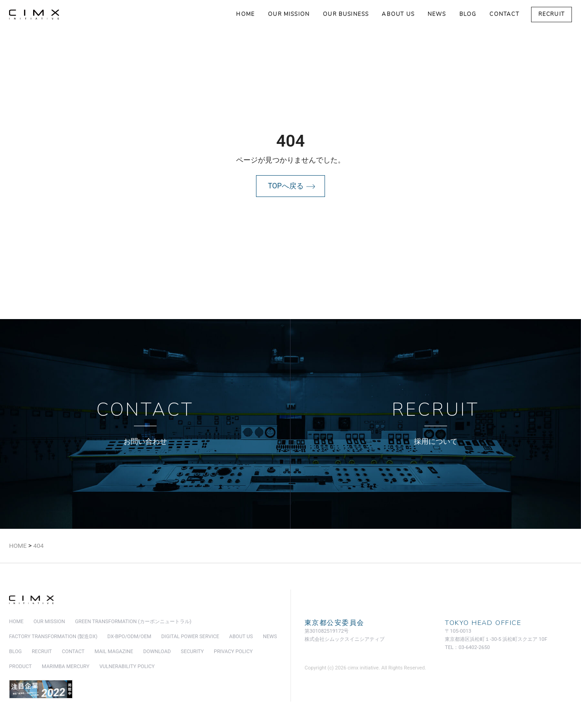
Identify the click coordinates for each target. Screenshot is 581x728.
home (245, 14)
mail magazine (114, 652)
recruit (551, 14)
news (437, 14)
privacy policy (233, 652)
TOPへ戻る (286, 186)
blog (468, 14)
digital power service (190, 637)
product (20, 667)
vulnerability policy (127, 667)
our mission (289, 14)
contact (504, 14)
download (157, 652)
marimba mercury (66, 667)
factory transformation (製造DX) (53, 637)
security (192, 652)
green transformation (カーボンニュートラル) (133, 622)
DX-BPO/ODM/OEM (130, 637)
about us (398, 14)
